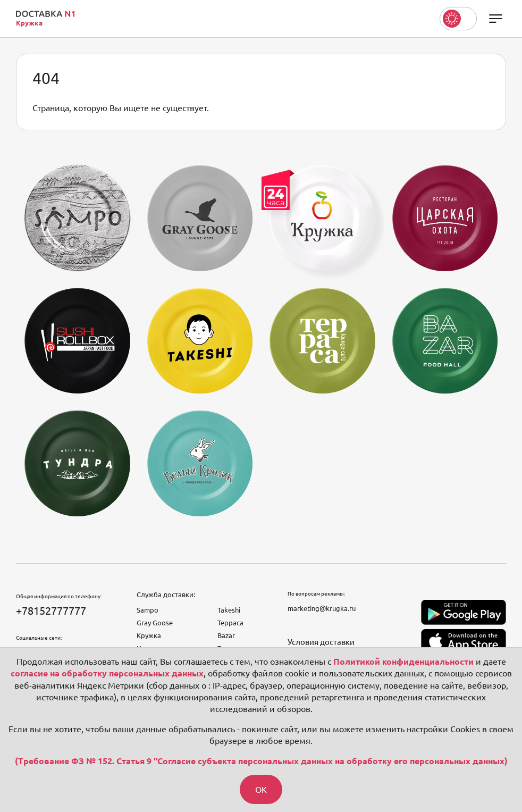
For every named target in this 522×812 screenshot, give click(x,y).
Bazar (226, 635)
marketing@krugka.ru (322, 608)
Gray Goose (155, 623)
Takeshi (229, 610)
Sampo (148, 610)
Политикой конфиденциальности (403, 662)
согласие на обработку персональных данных (107, 673)
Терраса (230, 623)
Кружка (149, 635)
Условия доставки (321, 642)
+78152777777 (51, 611)
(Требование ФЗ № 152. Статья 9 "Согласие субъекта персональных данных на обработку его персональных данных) (261, 761)
